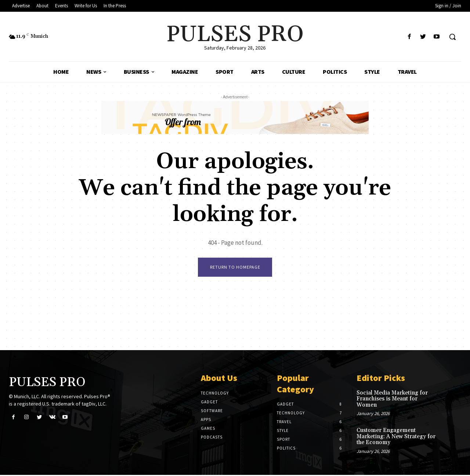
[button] (452, 37)
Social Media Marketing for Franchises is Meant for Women (392, 400)
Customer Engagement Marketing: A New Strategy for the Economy (396, 437)
